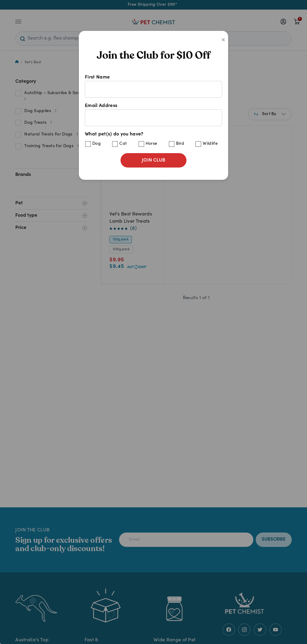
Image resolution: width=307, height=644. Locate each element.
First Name (153, 86)
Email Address (153, 115)
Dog (97, 144)
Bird (180, 144)
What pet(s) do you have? (153, 139)
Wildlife (210, 144)
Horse (152, 144)
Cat (123, 144)
